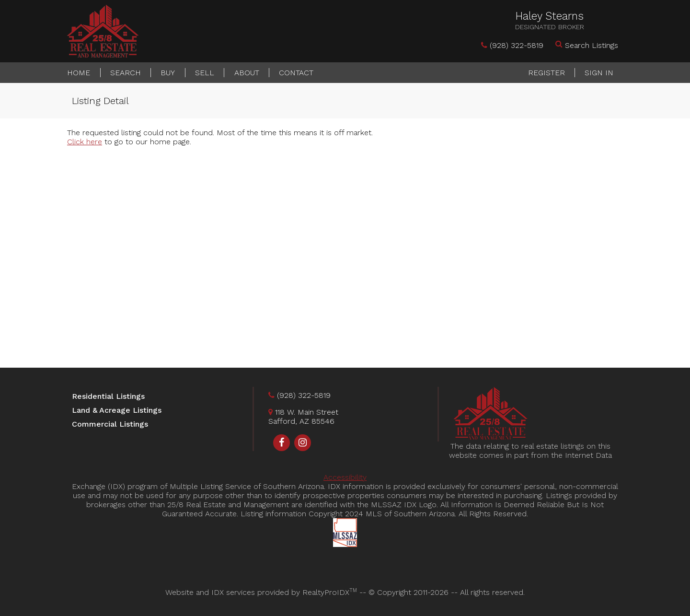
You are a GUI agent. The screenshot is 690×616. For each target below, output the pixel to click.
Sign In (599, 73)
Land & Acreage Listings (117, 410)
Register (546, 73)
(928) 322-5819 (517, 45)
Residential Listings (108, 396)
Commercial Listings (110, 424)
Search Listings (592, 45)
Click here (85, 142)
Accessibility (345, 477)
